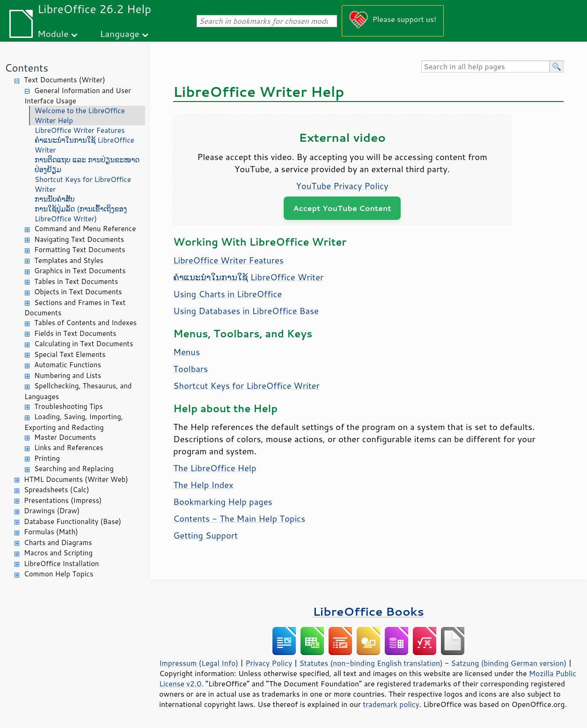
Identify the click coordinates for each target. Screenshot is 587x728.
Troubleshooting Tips (69, 406)
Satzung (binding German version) (509, 663)
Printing (47, 458)
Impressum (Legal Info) (199, 663)
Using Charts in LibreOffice (227, 294)
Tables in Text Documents (76, 281)
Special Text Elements (70, 354)
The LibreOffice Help (215, 468)
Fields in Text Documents (75, 333)
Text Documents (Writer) (65, 80)
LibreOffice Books (368, 611)
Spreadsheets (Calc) (56, 490)
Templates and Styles (69, 260)
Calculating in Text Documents (84, 344)
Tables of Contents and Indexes (85, 323)
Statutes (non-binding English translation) (371, 663)
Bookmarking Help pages (223, 502)
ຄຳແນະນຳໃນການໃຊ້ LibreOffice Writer (84, 145)
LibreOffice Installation (61, 564)
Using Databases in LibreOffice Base (246, 311)
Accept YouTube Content (342, 208)
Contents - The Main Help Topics (239, 518)
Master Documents (65, 437)
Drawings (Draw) (52, 511)
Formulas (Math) (51, 532)
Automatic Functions (68, 365)
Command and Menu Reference (85, 229)
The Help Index (203, 485)
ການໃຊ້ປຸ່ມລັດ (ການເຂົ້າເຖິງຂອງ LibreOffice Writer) (81, 214)
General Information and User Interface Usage (78, 96)
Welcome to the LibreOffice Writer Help (80, 116)
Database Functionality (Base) (73, 521)
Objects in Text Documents (78, 292)
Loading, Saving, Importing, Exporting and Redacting (74, 422)
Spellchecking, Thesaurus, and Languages (78, 391)
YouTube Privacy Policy (342, 186)
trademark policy (391, 704)
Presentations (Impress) (63, 500)
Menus (187, 352)
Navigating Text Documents (79, 239)
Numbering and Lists (68, 375)
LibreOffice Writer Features (80, 130)
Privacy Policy (269, 663)
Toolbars (191, 369)
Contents (26, 68)
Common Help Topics (59, 574)
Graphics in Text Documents (80, 271)
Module (53, 33)
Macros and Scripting (58, 553)
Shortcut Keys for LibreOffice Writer (83, 184)
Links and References (69, 448)
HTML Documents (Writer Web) (76, 479)
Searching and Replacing (74, 469)
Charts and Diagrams (58, 542)
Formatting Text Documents (80, 250)
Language (120, 33)
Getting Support (205, 535)
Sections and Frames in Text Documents (75, 308)
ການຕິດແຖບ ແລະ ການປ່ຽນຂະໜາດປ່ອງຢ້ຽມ (87, 165)
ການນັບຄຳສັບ (55, 199)
